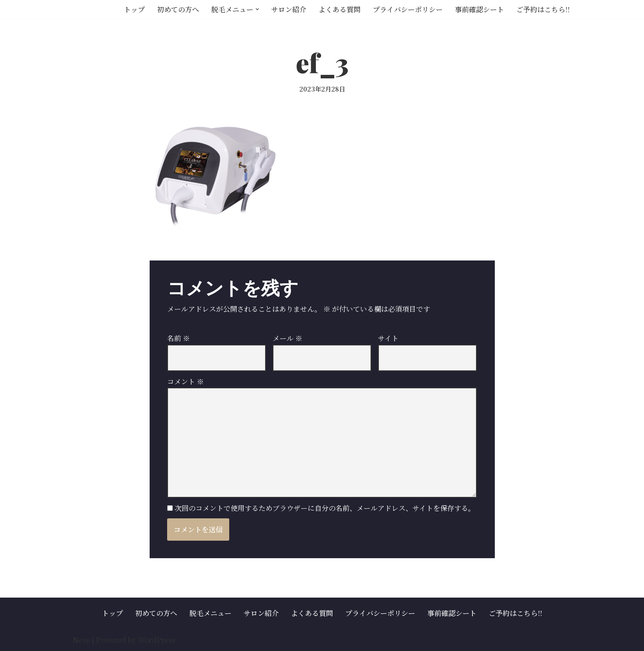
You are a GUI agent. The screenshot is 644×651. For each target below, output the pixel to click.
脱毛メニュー (210, 613)
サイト (388, 338)
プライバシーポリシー (408, 9)
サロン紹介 (289, 9)
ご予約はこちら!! (543, 9)
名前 (178, 338)
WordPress (157, 640)
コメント (185, 382)
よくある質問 (339, 9)
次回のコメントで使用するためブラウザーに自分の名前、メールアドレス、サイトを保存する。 (325, 508)
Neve (81, 640)
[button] (257, 9)
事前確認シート (479, 9)
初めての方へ (178, 9)
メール (287, 338)
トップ (134, 9)
